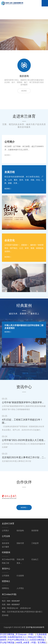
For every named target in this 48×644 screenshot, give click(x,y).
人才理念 (20, 588)
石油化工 (35, 559)
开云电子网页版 (7, 643)
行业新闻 (20, 576)
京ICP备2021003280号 (35, 627)
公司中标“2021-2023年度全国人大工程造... (24, 440)
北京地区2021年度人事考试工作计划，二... (24, 457)
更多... (19, 563)
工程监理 (35, 543)
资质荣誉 (35, 531)
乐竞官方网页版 (37, 640)
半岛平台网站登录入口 (18, 640)
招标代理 (20, 543)
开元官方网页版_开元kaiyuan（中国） (17, 634)
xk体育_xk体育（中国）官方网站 (31, 643)
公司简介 (6, 531)
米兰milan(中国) (8, 559)
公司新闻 (6, 576)
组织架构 (20, 531)
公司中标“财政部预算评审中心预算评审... (23, 402)
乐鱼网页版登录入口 (17, 637)
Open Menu (45, 3)
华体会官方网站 (35, 637)
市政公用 (20, 559)
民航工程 (6, 563)
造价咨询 (6, 543)
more (24, 91)
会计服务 (6, 547)
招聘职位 (6, 588)
